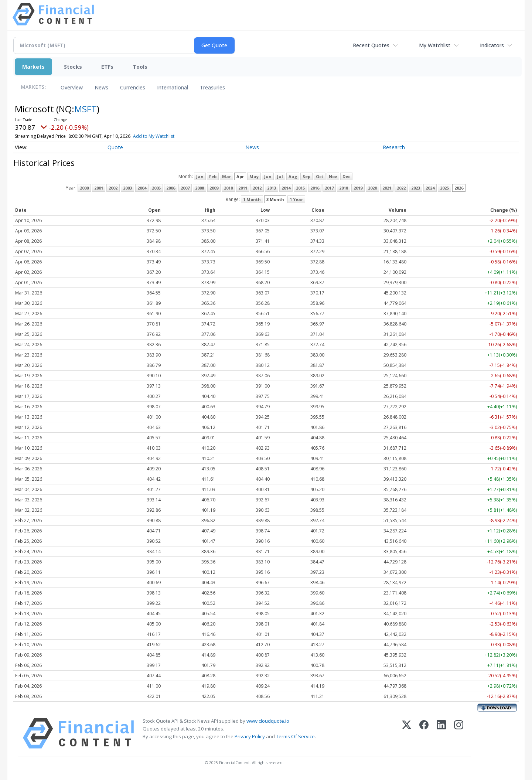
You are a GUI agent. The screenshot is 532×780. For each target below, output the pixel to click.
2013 (272, 188)
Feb (213, 176)
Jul (280, 176)
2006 (171, 188)
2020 (372, 188)
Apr (240, 176)
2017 (329, 188)
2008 (199, 188)
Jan (200, 176)
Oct (320, 176)
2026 (459, 188)
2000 (84, 188)
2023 (416, 188)
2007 (185, 188)
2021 (387, 188)
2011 (243, 188)
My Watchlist (435, 45)
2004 (142, 188)
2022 (401, 188)
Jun (268, 176)
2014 (286, 188)
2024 (430, 188)
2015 (300, 188)
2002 (113, 188)
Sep (306, 176)
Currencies (133, 87)
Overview (72, 87)
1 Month (252, 199)
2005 (156, 188)
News (101, 87)
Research (394, 147)
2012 (257, 188)
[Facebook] (424, 733)
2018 (344, 188)
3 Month (275, 199)
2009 (214, 188)
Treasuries (212, 87)
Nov (333, 176)
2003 (127, 188)
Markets (33, 67)
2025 (444, 188)
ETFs (107, 67)
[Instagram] (459, 733)
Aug (293, 176)
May (254, 176)
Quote (115, 147)
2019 (358, 188)
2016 (315, 188)
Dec (346, 176)
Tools (140, 67)
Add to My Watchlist (167, 136)
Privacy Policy (250, 736)
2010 (228, 188)
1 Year (296, 199)
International (173, 87)
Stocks (73, 67)
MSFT (86, 109)
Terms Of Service (295, 736)
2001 (99, 188)
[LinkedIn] (441, 733)
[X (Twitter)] (407, 733)
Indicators (492, 45)
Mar (226, 176)
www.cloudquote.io (268, 721)
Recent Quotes (371, 45)
